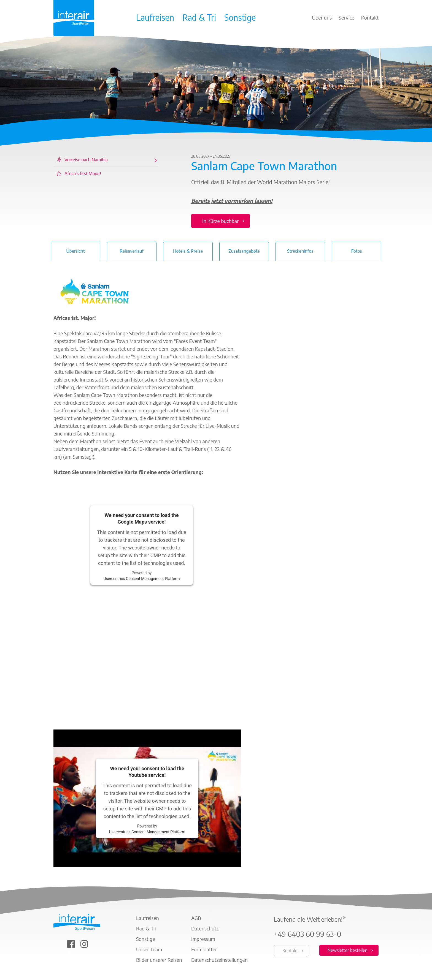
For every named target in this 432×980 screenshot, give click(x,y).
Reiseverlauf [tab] (132, 251)
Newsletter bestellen (348, 950)
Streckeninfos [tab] (300, 251)
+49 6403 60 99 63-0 (308, 934)
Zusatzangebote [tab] (244, 251)
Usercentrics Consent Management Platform (141, 578)
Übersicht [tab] (75, 251)
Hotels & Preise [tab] (188, 251)
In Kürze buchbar (221, 221)
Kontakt (290, 951)
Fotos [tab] (356, 251)
